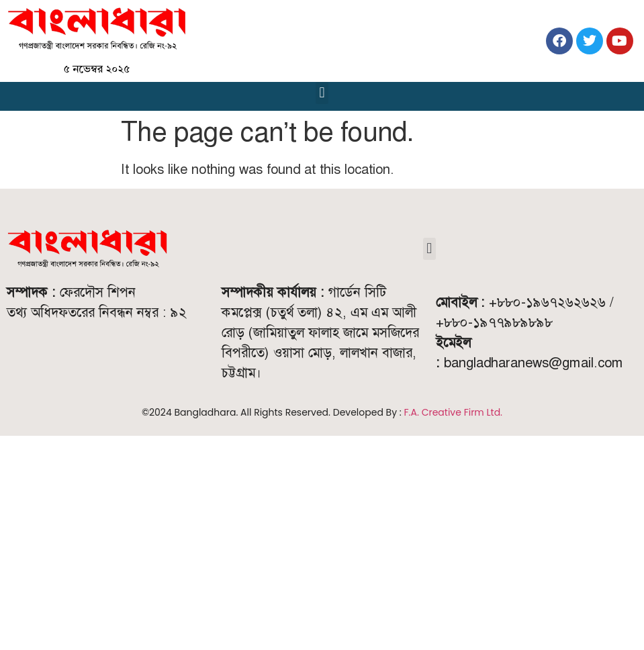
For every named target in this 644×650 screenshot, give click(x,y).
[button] (322, 93)
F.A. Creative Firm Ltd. (454, 412)
